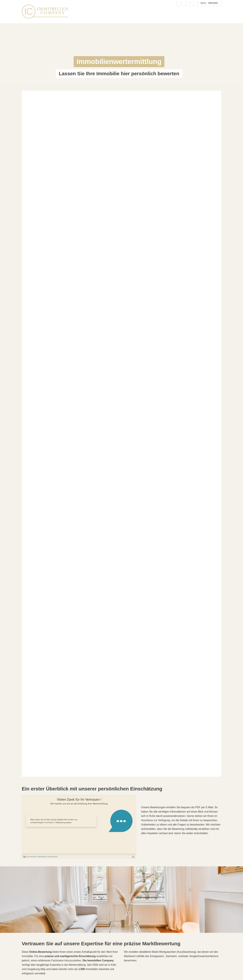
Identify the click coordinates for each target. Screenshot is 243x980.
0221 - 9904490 (209, 3)
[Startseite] (45, 11)
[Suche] (181, 3)
